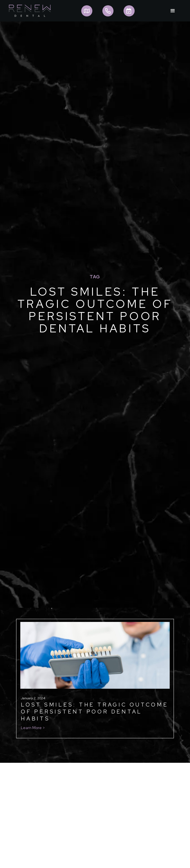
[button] (173, 11)
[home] (28, 11)
